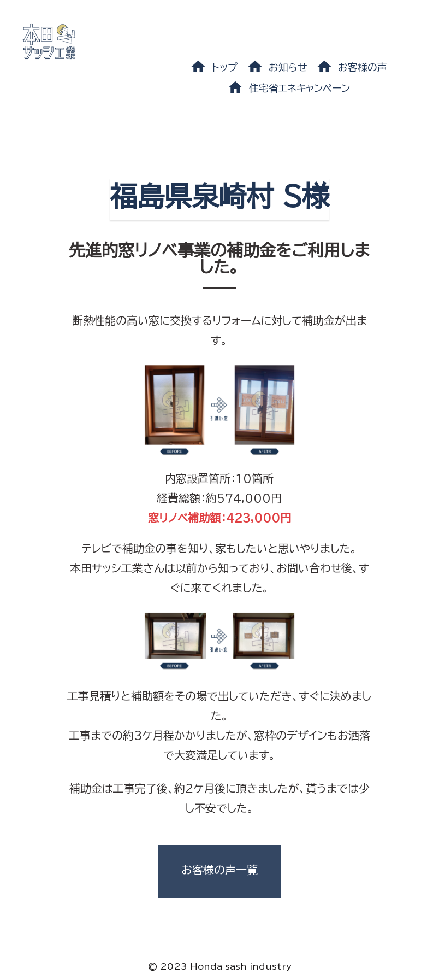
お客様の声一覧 (220, 870)
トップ (225, 67)
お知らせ (288, 67)
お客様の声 (363, 67)
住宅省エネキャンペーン (299, 88)
